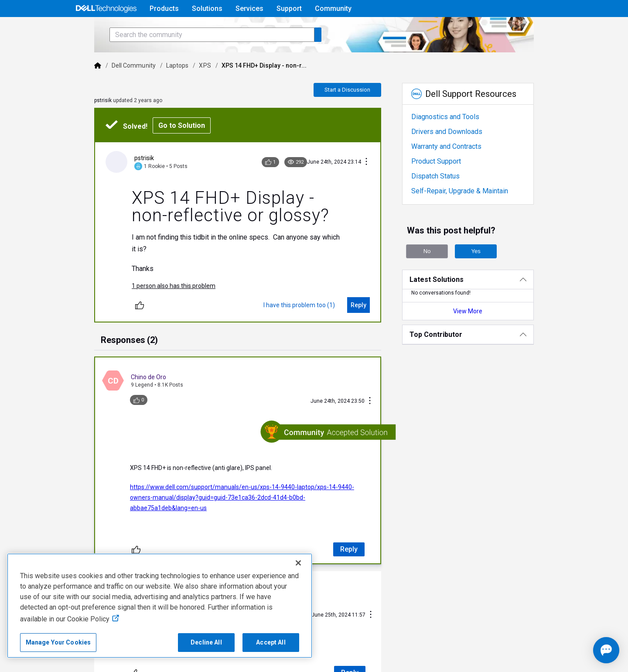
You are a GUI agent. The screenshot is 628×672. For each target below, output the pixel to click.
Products (164, 9)
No (440, 276)
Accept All (271, 642)
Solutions (207, 9)
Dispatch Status (448, 201)
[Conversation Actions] (379, 187)
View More (490, 336)
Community (333, 9)
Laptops (146, 90)
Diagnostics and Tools (457, 141)
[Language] (555, 29)
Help (499, 29)
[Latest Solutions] (490, 304)
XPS (173, 90)
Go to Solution (150, 150)
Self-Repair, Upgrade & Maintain (472, 215)
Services (249, 9)
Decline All (206, 642)
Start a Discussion (360, 114)
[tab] (98, 353)
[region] (160, 606)
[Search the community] (181, 59)
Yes (488, 276)
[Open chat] (580, 650)
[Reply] (371, 318)
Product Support (448, 186)
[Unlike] (108, 318)
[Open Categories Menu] (106, 29)
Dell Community (102, 90)
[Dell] (66, 90)
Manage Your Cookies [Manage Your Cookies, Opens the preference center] (58, 642)
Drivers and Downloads (459, 156)
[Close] (298, 563)
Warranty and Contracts (459, 171)
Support (289, 9)
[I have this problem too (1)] (311, 318)
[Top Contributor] (490, 359)
